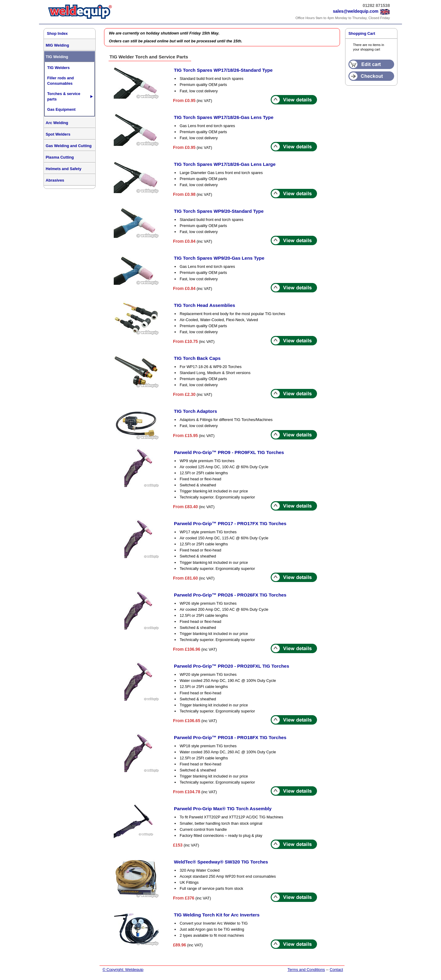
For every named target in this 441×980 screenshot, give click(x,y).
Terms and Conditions (306, 970)
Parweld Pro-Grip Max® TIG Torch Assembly (223, 809)
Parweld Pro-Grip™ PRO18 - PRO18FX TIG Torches (230, 737)
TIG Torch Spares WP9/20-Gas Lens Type (219, 258)
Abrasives (55, 180)
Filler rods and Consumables (60, 81)
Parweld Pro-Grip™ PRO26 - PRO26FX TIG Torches (230, 595)
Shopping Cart (362, 33)
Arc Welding (57, 123)
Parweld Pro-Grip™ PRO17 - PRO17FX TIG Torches (230, 523)
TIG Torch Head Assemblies (204, 305)
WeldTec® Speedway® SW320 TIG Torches (221, 862)
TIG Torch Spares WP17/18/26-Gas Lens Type (224, 117)
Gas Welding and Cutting (69, 146)
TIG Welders (58, 68)
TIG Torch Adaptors (196, 411)
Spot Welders (58, 134)
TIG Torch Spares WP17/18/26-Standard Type (223, 70)
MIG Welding (57, 45)
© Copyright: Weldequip (123, 970)
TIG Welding (57, 57)
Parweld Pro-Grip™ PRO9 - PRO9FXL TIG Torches (229, 452)
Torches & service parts (64, 96)
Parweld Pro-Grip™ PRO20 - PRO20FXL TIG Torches (232, 666)
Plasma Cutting (60, 157)
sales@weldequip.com (356, 11)
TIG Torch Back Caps (197, 358)
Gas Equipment (61, 109)
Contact (336, 970)
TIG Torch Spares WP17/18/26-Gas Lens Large (225, 164)
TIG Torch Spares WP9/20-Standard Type (219, 211)
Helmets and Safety (64, 169)
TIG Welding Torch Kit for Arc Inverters (217, 915)
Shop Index (57, 33)
